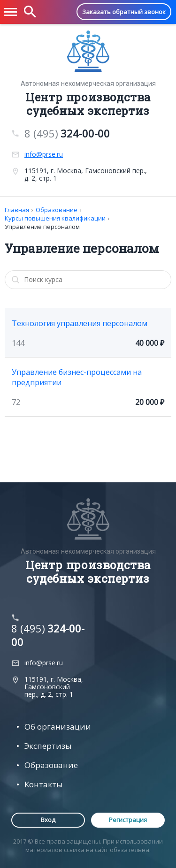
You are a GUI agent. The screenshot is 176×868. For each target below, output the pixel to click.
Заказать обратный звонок (124, 12)
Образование (57, 210)
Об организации (58, 727)
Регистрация (128, 820)
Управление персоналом (42, 227)
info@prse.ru (44, 154)
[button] (11, 12)
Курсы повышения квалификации (55, 218)
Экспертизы (48, 746)
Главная (17, 210)
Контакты (44, 784)
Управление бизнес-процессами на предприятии (77, 377)
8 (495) (67, 133)
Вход (48, 820)
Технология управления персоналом (80, 323)
